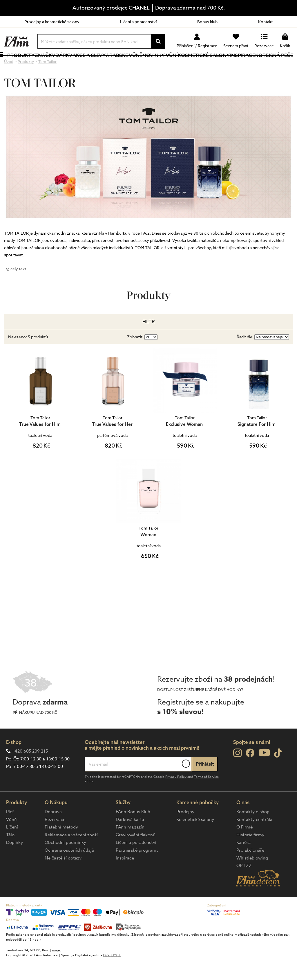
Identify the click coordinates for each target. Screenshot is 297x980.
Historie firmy (250, 854)
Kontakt (265, 22)
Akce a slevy (86, 65)
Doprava (53, 831)
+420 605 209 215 (30, 771)
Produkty (18, 69)
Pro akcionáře (250, 870)
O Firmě (245, 846)
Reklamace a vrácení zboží (71, 854)
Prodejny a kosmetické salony (52, 22)
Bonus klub (207, 22)
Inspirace (243, 65)
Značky (51, 65)
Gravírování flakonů (136, 854)
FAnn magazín (130, 846)
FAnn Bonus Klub (133, 831)
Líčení (12, 846)
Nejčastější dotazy (63, 877)
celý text (18, 288)
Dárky (69, 65)
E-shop (14, 761)
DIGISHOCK (112, 975)
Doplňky (15, 862)
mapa (56, 970)
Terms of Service (206, 796)
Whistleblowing (252, 877)
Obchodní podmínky (65, 862)
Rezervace (55, 839)
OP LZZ (244, 885)
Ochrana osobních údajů (69, 870)
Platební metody (61, 846)
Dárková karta (130, 839)
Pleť (10, 831)
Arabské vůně (121, 65)
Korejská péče (268, 65)
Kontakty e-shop (253, 831)
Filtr (149, 341)
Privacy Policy (176, 796)
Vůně (11, 839)
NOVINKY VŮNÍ (157, 65)
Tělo (10, 854)
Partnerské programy (137, 870)
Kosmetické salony (195, 65)
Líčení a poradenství (138, 22)
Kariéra (243, 862)
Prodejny (185, 831)
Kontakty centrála (254, 839)
